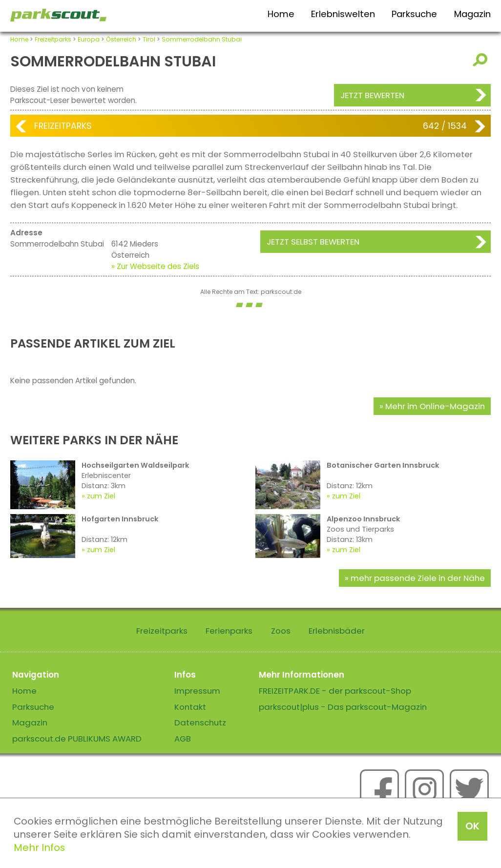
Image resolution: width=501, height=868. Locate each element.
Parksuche (414, 14)
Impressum (197, 691)
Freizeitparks (53, 39)
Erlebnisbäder (337, 631)
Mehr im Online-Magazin (435, 406)
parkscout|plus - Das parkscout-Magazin (343, 707)
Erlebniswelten (343, 14)
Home (281, 14)
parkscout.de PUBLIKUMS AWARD (77, 739)
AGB (183, 739)
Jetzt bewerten (372, 95)
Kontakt (190, 707)
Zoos (281, 631)
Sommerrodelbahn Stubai (202, 39)
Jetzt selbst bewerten (313, 242)
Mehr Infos (39, 847)
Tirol (149, 39)
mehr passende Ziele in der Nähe (418, 578)
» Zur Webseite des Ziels (155, 266)
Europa (89, 39)
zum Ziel (101, 496)
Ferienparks (229, 631)
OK (472, 826)
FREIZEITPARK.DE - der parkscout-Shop (335, 691)
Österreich (121, 39)
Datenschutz (200, 723)
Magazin (472, 14)
